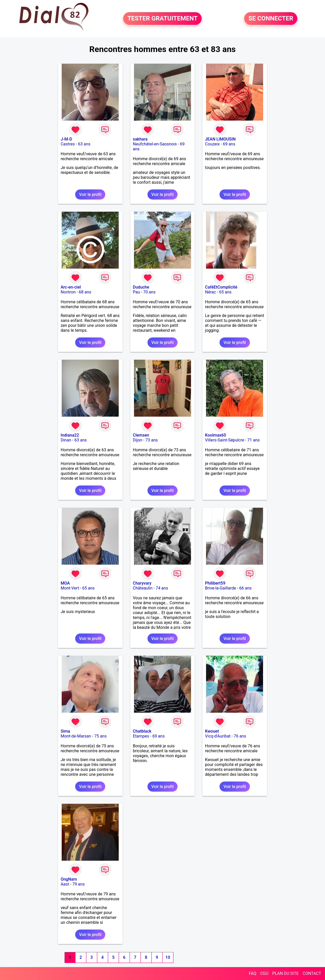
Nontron (68, 292)
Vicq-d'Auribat (218, 736)
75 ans (101, 736)
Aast (65, 884)
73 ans (152, 440)
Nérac (210, 292)
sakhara (140, 139)
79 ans (79, 884)
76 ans (240, 736)
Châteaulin (143, 588)
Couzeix (212, 144)
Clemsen (141, 435)
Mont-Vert (70, 588)
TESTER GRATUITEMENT (162, 19)
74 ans (162, 588)
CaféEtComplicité (221, 287)
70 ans (149, 292)
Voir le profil (90, 194)
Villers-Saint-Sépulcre (225, 440)
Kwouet (212, 731)
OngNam (69, 879)
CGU (264, 973)
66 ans (245, 588)
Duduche (141, 287)
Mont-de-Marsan (76, 736)
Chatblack (142, 731)
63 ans (84, 144)
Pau (137, 292)
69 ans (229, 144)
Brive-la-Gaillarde (221, 588)
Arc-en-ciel (71, 287)
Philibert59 (215, 583)
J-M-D (66, 139)
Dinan (66, 440)
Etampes (141, 736)
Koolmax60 (216, 435)
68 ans (85, 292)
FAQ (253, 973)
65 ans (225, 292)
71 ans (253, 440)
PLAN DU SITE (286, 973)
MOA (65, 583)
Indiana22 (70, 435)
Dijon (138, 440)
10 (168, 957)
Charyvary (142, 583)
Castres (68, 144)
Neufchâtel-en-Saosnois (155, 144)
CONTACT (312, 973)
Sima (65, 731)
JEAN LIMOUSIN (220, 139)
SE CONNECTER (271, 19)
